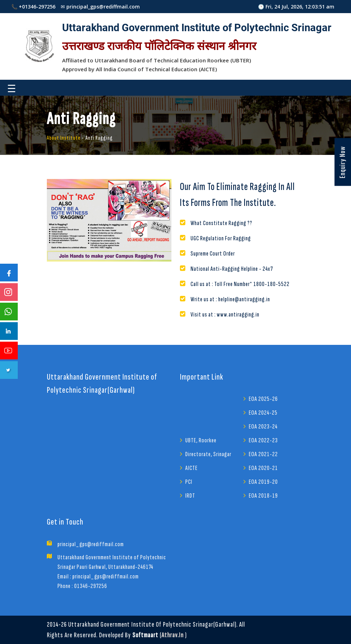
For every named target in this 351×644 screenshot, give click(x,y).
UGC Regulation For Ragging (221, 238)
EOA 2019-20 (263, 482)
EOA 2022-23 (263, 440)
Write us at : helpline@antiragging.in (230, 299)
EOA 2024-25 (263, 413)
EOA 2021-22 (263, 454)
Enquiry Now (342, 162)
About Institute (64, 138)
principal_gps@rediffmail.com (91, 544)
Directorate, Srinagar (208, 454)
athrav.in (172, 635)
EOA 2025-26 (263, 399)
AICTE (191, 468)
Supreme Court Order (213, 254)
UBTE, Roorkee (201, 440)
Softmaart (145, 635)
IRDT (190, 496)
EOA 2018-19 (263, 496)
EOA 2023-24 (263, 427)
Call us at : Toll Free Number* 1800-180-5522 (240, 284)
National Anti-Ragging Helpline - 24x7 (232, 269)
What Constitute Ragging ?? (221, 223)
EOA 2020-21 (263, 468)
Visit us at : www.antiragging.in (225, 315)
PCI (189, 482)
